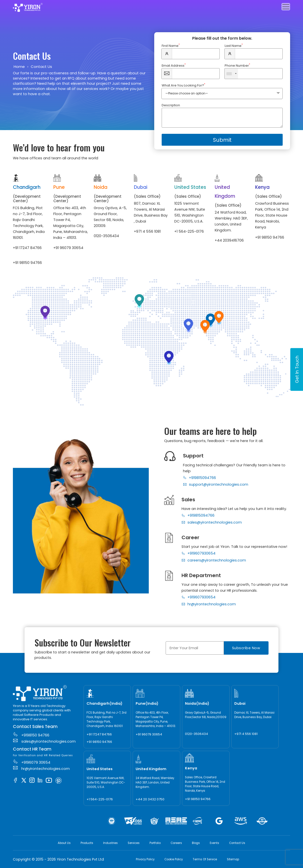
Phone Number (237, 66)
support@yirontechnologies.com (216, 484)
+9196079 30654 (32, 762)
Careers (176, 843)
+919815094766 (199, 478)
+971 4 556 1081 (147, 231)
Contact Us (237, 843)
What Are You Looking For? (183, 85)
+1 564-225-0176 (189, 231)
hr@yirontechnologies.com (209, 604)
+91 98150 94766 (27, 263)
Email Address (174, 66)
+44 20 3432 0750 (150, 799)
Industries (110, 843)
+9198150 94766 (31, 735)
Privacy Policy (145, 859)
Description (171, 105)
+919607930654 (198, 553)
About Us (64, 843)
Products (87, 843)
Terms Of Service (205, 859)
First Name (171, 46)
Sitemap (233, 859)
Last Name (234, 46)
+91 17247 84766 (27, 248)
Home (19, 67)
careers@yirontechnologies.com (214, 560)
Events (214, 843)
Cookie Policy (174, 859)
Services (134, 843)
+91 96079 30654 (68, 248)
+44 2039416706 (229, 240)
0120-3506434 (106, 236)
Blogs (196, 843)
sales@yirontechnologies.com (212, 522)
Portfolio (155, 843)
